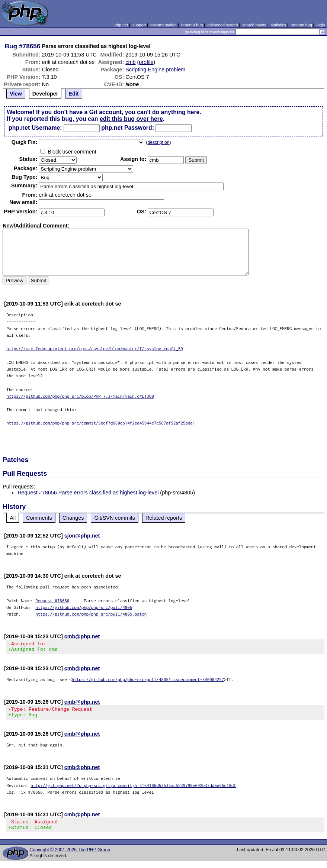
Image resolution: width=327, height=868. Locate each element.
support (139, 25)
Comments (39, 518)
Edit (73, 94)
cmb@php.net (82, 636)
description (158, 142)
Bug (11, 46)
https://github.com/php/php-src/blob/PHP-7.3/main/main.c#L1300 (80, 396)
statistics (278, 25)
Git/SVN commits (115, 518)
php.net (121, 25)
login (321, 25)
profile (146, 62)
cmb (130, 62)
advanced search (222, 25)
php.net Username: (35, 128)
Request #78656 (52, 601)
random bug (301, 25)
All (13, 518)
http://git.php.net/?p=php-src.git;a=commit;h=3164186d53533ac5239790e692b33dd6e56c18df (133, 790)
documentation (163, 25)
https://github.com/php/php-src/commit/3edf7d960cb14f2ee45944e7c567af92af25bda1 (101, 423)
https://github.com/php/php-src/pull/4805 (84, 607)
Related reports (164, 518)
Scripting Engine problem (155, 70)
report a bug (192, 25)
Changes (73, 518)
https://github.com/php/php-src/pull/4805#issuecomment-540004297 (148, 682)
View (16, 94)
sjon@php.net (82, 536)
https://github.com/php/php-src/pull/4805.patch (91, 614)
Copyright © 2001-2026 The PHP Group (70, 856)
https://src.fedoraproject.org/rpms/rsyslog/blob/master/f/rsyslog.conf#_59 (95, 349)
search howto (254, 25)
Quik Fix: (25, 142)
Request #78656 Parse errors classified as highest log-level (88, 493)
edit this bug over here (131, 119)
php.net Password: (128, 128)
